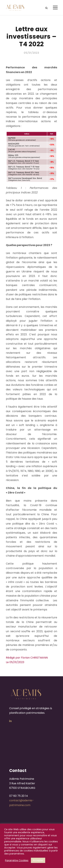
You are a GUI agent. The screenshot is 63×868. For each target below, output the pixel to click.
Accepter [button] (38, 860)
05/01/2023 (32, 53)
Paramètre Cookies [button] (17, 860)
